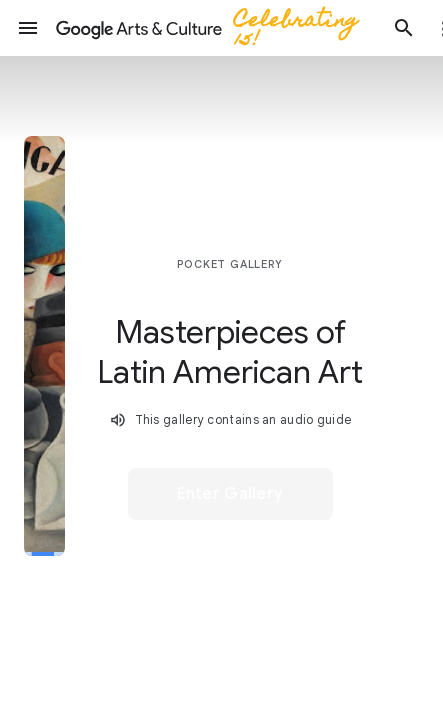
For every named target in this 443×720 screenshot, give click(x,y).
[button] (28, 28)
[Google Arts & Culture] (216, 28)
